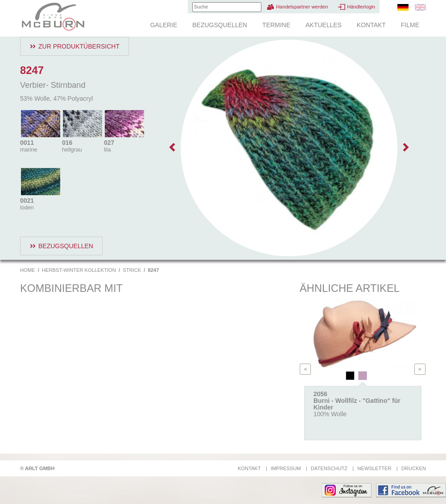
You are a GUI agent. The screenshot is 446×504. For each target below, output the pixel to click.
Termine (276, 25)
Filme (410, 25)
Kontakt (371, 25)
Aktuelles (324, 25)
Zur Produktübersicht (79, 46)
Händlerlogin (361, 7)
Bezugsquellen (220, 25)
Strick (132, 270)
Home (28, 270)
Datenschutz (329, 468)
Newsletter (374, 468)
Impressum (286, 468)
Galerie (164, 25)
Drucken (414, 468)
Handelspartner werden (302, 7)
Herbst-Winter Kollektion (79, 270)
